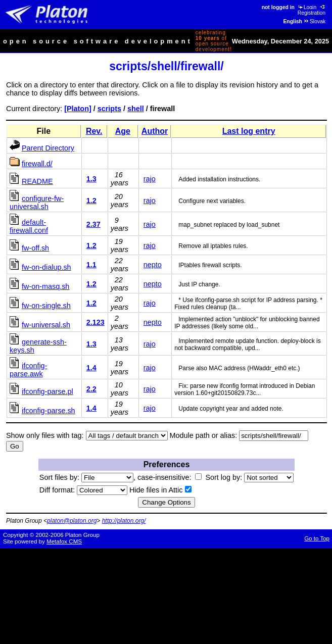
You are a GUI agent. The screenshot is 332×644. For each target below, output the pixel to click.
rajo (150, 179)
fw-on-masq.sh (45, 286)
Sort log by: (249, 477)
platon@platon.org (72, 521)
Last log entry (249, 131)
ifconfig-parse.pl (48, 391)
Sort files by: (86, 477)
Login (307, 7)
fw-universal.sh (46, 325)
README (37, 181)
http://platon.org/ (124, 521)
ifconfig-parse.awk (28, 370)
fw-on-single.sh (46, 306)
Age (123, 131)
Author (155, 131)
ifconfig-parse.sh (49, 411)
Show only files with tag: (45, 435)
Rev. (94, 131)
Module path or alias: (204, 435)
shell (136, 109)
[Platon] (78, 109)
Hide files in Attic (160, 490)
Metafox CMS (64, 541)
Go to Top (317, 538)
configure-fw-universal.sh (37, 203)
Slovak (314, 21)
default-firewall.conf (29, 226)
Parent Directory (48, 148)
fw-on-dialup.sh (46, 267)
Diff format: (83, 490)
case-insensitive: (170, 477)
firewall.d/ (37, 164)
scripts (109, 109)
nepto (153, 265)
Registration (312, 10)
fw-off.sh (35, 248)
